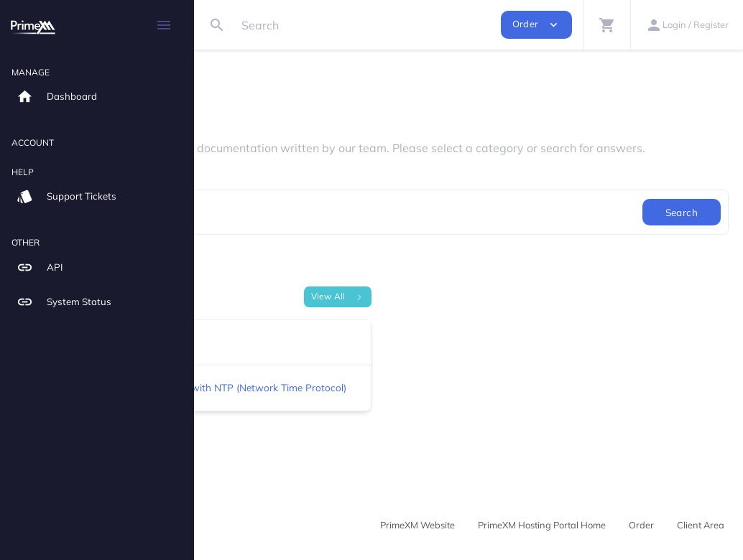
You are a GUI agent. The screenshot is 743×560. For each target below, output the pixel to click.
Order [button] (536, 25)
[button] (607, 25)
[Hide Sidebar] (164, 25)
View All (424, 309)
